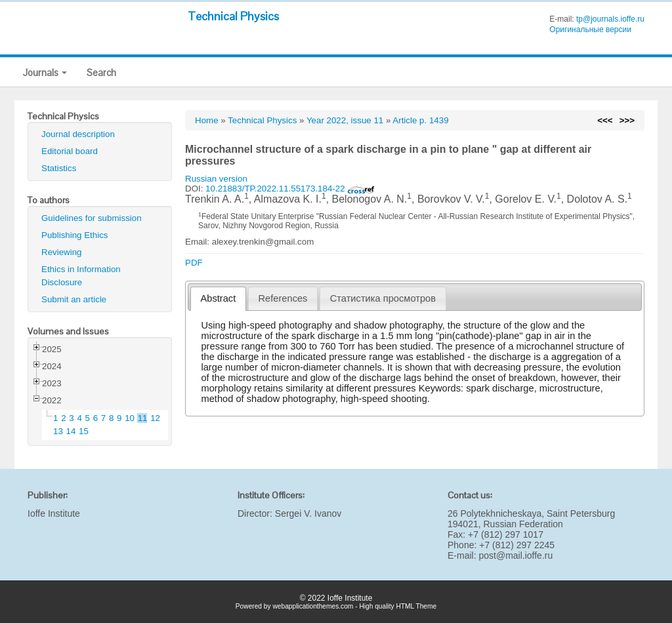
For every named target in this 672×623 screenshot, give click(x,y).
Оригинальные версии (590, 30)
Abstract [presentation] (219, 298)
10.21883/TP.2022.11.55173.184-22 (290, 189)
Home (207, 120)
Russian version (216, 179)
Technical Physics (233, 16)
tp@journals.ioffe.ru (610, 19)
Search (101, 72)
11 (143, 418)
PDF (194, 263)
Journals (45, 72)
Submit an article (74, 299)
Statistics (59, 168)
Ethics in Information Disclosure (81, 276)
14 (71, 431)
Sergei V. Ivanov (308, 513)
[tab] (218, 299)
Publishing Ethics (75, 235)
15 (84, 431)
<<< (605, 120)
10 (130, 418)
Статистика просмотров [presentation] (383, 298)
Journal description (78, 134)
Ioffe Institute (54, 513)
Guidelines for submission (92, 218)
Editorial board (70, 151)
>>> (627, 120)
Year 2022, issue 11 (345, 120)
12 (155, 418)
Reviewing (62, 252)
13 (58, 431)
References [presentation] (283, 298)
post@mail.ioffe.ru (515, 555)
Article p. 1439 (420, 120)
